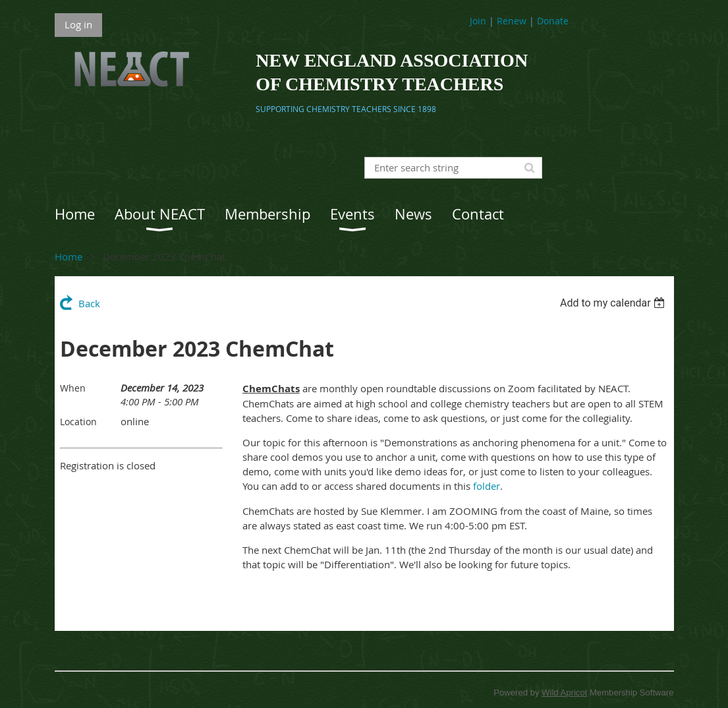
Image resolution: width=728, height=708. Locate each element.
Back (89, 303)
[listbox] (614, 303)
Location (78, 422)
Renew (512, 21)
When (73, 388)
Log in (78, 24)
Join (478, 21)
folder (487, 486)
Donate (553, 21)
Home (69, 256)
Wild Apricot (564, 693)
